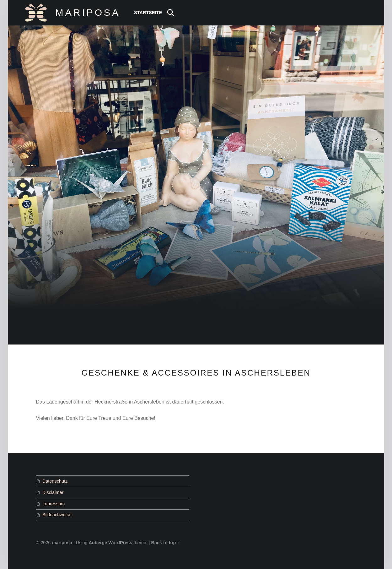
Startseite (148, 13)
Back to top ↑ (165, 543)
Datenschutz (55, 481)
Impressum (54, 504)
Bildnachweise (57, 515)
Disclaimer (53, 492)
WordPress (120, 543)
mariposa (62, 543)
